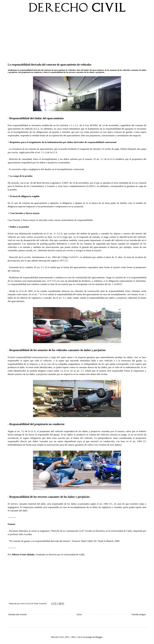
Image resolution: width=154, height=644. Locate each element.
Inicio (79, 614)
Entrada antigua (139, 614)
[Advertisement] (77, 37)
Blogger (99, 637)
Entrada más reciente (18, 614)
